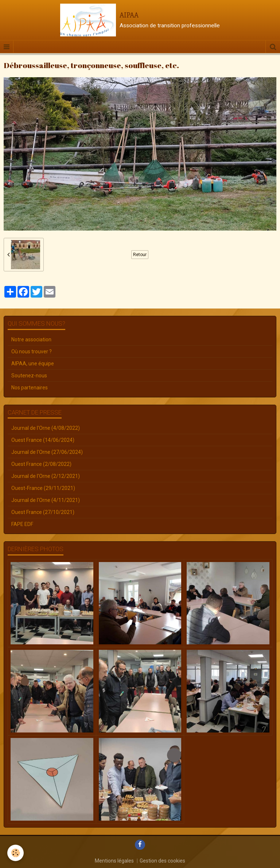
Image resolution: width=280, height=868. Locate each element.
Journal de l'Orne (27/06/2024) (47, 452)
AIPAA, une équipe (33, 364)
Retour (140, 255)
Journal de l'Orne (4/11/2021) (46, 500)
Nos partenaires (30, 388)
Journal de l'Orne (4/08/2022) (46, 428)
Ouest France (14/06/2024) (43, 440)
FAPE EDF (22, 524)
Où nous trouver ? (32, 351)
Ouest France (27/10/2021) (43, 512)
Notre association (31, 339)
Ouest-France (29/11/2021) (43, 488)
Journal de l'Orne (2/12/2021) (46, 476)
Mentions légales (114, 861)
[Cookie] (15, 853)
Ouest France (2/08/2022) (41, 464)
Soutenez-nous (29, 376)
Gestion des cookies (162, 861)
